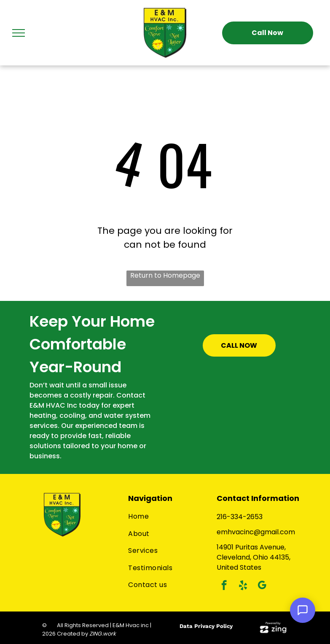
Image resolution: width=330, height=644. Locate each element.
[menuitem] (168, 517)
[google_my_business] (262, 586)
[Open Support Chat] (303, 610)
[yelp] (243, 586)
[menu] (19, 33)
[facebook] (224, 586)
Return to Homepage (165, 275)
